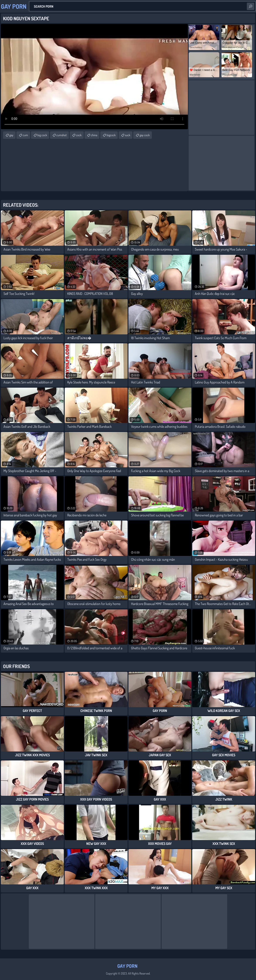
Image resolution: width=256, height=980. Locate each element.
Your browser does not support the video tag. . (94, 77)
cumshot (61, 135)
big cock (42, 135)
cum (25, 135)
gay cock (145, 135)
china (94, 135)
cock (79, 135)
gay (11, 135)
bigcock (111, 135)
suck (128, 135)
